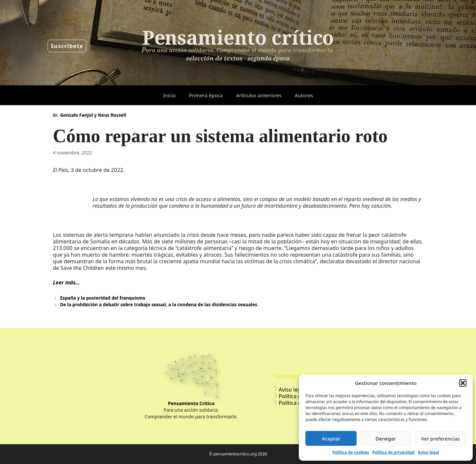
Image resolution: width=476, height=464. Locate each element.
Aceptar (331, 439)
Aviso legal (428, 452)
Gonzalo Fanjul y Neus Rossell (93, 115)
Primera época (206, 95)
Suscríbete (67, 46)
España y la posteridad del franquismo (103, 298)
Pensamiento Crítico (191, 403)
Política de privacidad (393, 452)
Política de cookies (351, 452)
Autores (304, 95)
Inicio (169, 95)
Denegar (386, 439)
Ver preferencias (440, 439)
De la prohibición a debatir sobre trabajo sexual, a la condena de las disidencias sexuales (159, 304)
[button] (463, 383)
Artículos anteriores (259, 95)
